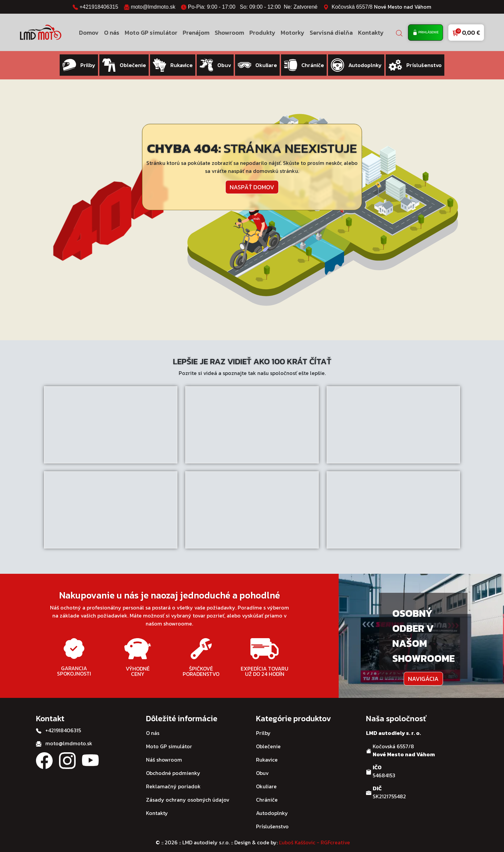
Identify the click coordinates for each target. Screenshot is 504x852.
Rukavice (267, 753)
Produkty (262, 33)
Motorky (292, 33)
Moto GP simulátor (151, 33)
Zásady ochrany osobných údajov (188, 793)
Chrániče (267, 793)
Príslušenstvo (272, 820)
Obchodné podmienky (173, 766)
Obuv (262, 766)
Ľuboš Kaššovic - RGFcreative (314, 836)
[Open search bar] (399, 33)
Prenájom (196, 33)
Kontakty (371, 33)
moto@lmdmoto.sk (153, 7)
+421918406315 (99, 7)
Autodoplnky (272, 806)
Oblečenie (268, 740)
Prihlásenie (425, 33)
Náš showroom (164, 753)
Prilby (263, 726)
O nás (112, 33)
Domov (89, 33)
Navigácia (423, 672)
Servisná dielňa (331, 33)
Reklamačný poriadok (173, 780)
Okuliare (266, 780)
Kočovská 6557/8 (381, 7)
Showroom (229, 33)
